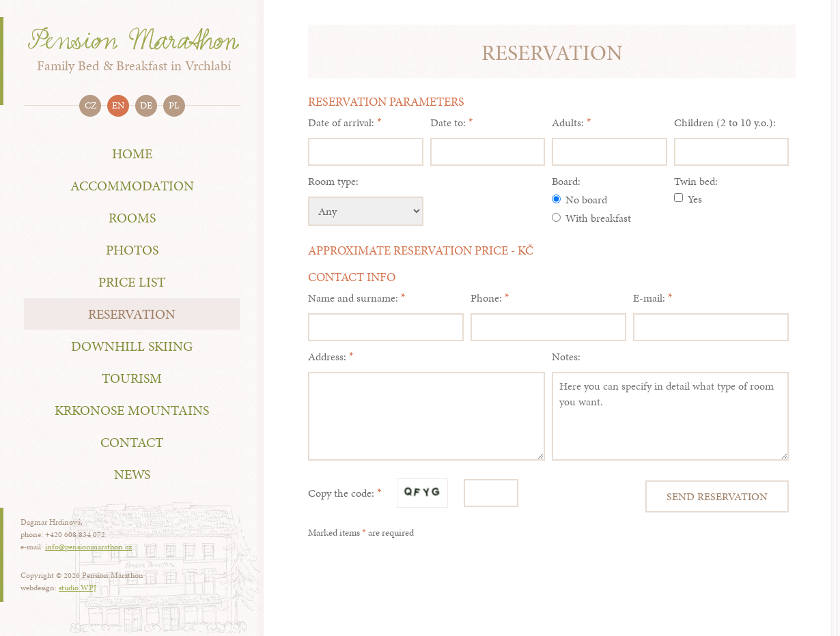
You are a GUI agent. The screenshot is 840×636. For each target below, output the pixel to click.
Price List (132, 282)
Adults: (568, 122)
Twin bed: (696, 181)
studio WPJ (78, 588)
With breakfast (591, 218)
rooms (132, 218)
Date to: (448, 122)
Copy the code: (341, 493)
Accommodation (132, 186)
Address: (327, 357)
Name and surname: (353, 298)
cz (90, 105)
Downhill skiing (132, 346)
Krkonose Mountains (132, 410)
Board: (566, 181)
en (118, 105)
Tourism (132, 378)
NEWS (132, 474)
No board (579, 200)
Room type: (333, 181)
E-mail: (649, 298)
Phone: (486, 298)
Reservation (132, 314)
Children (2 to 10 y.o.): (725, 122)
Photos (132, 250)
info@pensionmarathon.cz (88, 547)
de (146, 105)
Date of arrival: (341, 122)
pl (174, 105)
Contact (132, 442)
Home (132, 154)
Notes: (566, 357)
